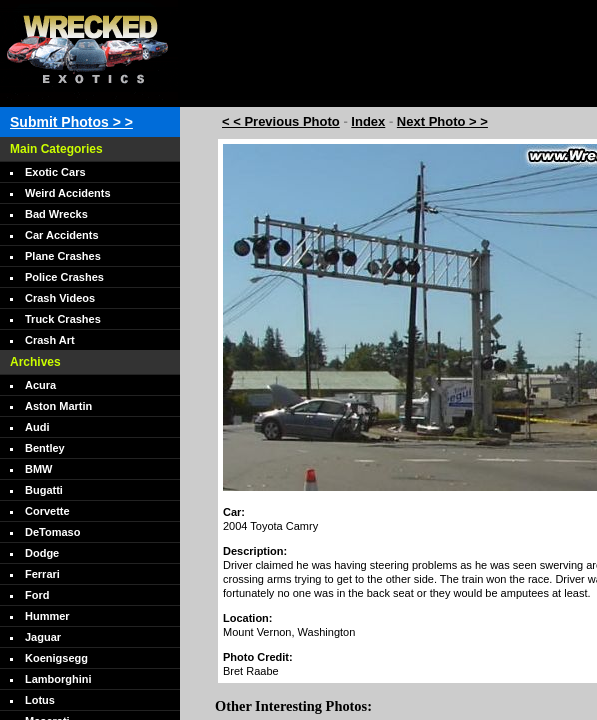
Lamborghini (58, 679)
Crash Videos (60, 298)
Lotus (40, 700)
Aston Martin (58, 406)
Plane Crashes (63, 256)
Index (368, 121)
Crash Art (50, 340)
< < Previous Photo (281, 121)
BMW (39, 469)
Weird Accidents (68, 193)
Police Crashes (64, 277)
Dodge (42, 553)
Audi (37, 427)
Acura (40, 385)
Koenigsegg (56, 658)
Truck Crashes (63, 319)
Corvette (47, 511)
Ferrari (42, 574)
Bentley (45, 448)
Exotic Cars (55, 172)
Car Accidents (62, 235)
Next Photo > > (442, 121)
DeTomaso (52, 532)
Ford (37, 595)
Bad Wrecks (56, 214)
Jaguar (43, 637)
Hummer (47, 616)
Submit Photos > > (71, 122)
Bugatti (44, 490)
